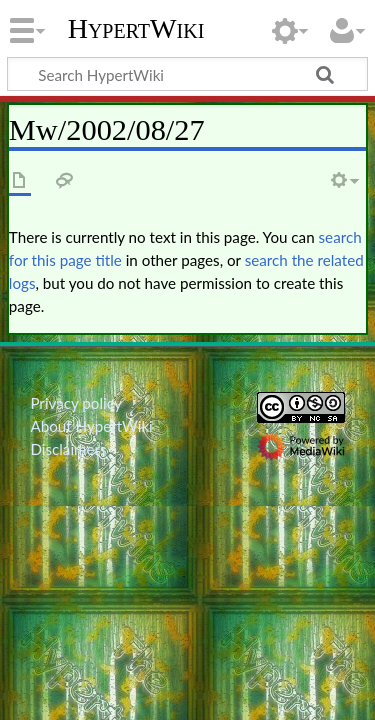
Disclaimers (68, 449)
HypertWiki (136, 29)
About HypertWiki (91, 426)
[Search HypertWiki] (187, 74)
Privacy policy (75, 403)
